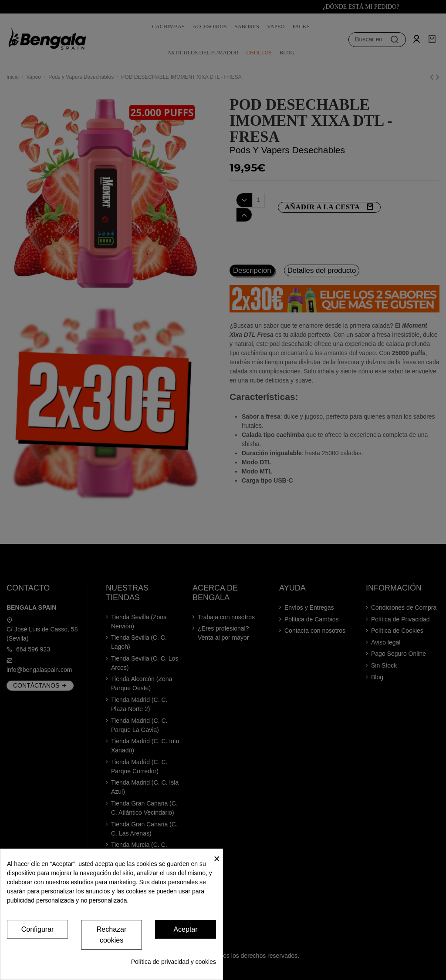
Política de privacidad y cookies (174, 962)
